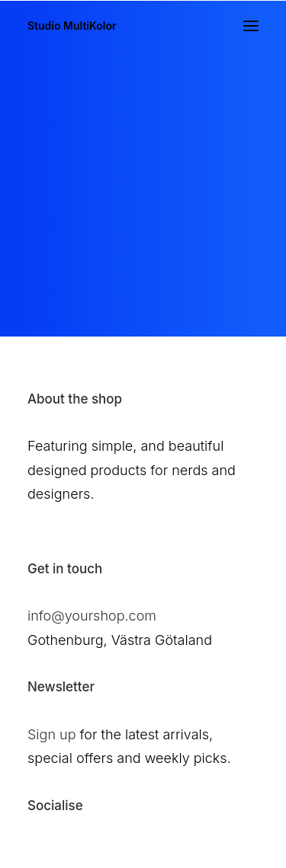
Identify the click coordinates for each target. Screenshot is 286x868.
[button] (251, 26)
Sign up (52, 734)
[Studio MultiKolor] (72, 26)
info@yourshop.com (92, 616)
